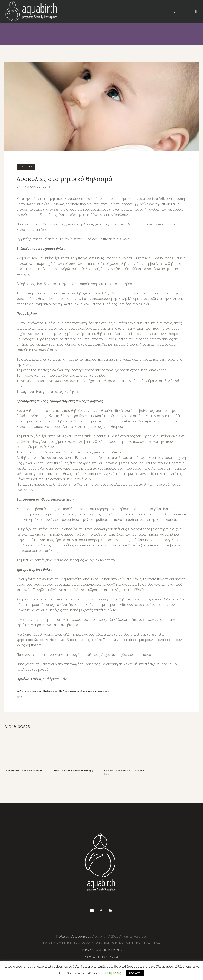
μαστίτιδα (77, 691)
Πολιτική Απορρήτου (73, 936)
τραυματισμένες (97, 691)
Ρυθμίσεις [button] (113, 973)
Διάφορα (26, 167)
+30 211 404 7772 (101, 956)
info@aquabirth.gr (101, 949)
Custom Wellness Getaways (23, 771)
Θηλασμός (50, 691)
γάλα (20, 691)
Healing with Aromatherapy (74, 771)
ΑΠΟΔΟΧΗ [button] (135, 973)
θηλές (64, 691)
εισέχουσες (33, 691)
